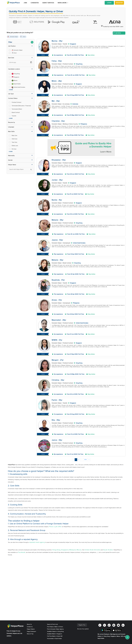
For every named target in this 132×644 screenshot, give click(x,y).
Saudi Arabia (108, 550)
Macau (79, 550)
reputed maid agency (37, 542)
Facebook (22, 552)
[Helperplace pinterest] (114, 625)
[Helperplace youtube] (118, 625)
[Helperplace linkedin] (123, 625)
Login (109, 3)
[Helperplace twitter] (105, 625)
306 (85, 460)
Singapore (65, 550)
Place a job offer (55, 527)
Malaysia (73, 550)
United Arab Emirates (92, 550)
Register (119, 3)
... (82, 460)
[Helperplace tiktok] (109, 625)
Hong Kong (56, 550)
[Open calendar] (31, 62)
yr (62, 41)
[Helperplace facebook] (100, 625)
